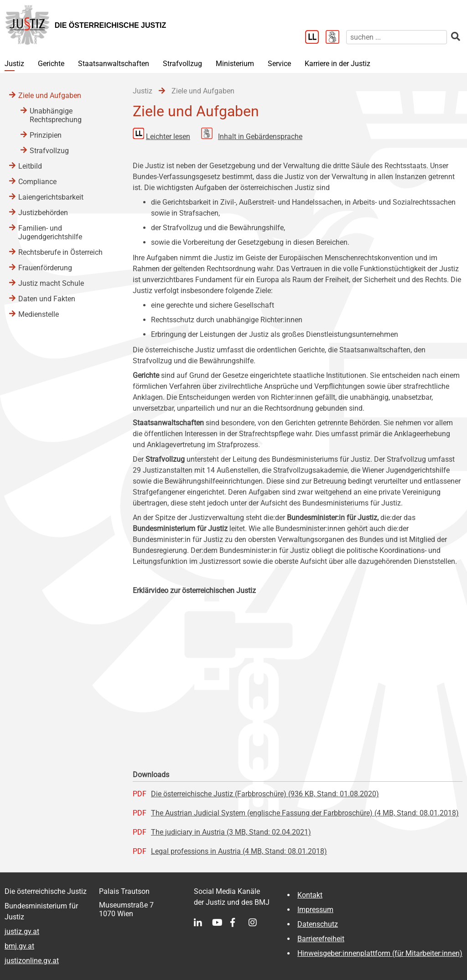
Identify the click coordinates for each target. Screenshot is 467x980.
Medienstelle (39, 314)
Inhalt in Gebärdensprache (260, 137)
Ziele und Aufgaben (50, 95)
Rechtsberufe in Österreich (60, 252)
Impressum (315, 910)
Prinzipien (46, 135)
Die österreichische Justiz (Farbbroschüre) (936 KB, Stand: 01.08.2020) (265, 794)
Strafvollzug (182, 64)
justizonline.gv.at (32, 961)
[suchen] (397, 37)
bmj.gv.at (19, 946)
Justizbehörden (43, 213)
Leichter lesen (168, 137)
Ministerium (235, 64)
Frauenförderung (45, 268)
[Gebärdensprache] (336, 38)
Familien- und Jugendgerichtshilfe (50, 232)
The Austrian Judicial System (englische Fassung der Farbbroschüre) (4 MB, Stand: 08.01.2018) (305, 813)
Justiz (14, 64)
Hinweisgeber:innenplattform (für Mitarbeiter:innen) (380, 953)
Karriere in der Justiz (337, 64)
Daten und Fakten (47, 299)
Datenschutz (318, 924)
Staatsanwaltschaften (114, 64)
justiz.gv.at (22, 931)
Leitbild (30, 166)
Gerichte (51, 64)
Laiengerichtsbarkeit (51, 197)
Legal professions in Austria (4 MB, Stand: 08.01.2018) (239, 851)
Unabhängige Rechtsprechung (56, 115)
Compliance (37, 182)
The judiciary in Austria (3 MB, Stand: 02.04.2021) (231, 832)
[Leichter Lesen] (315, 38)
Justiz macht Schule (51, 283)
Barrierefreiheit (321, 939)
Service (279, 64)
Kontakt (310, 895)
